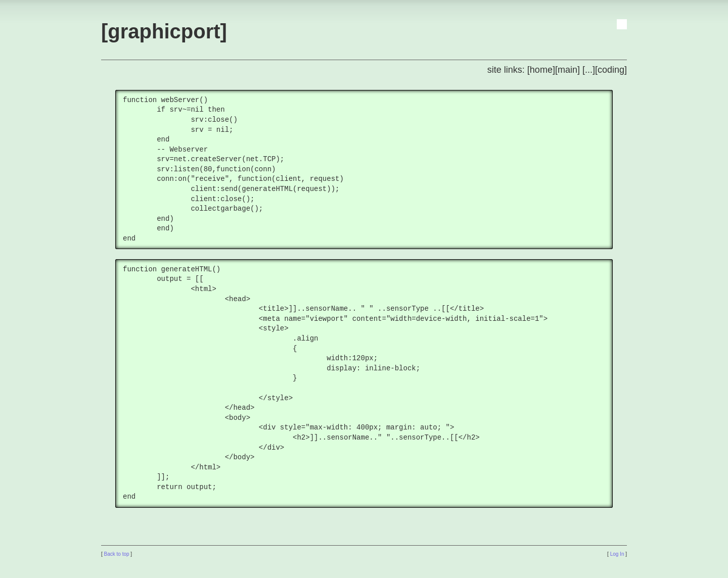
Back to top (117, 554)
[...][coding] (605, 70)
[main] (567, 70)
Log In (617, 554)
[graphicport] (164, 31)
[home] (541, 70)
